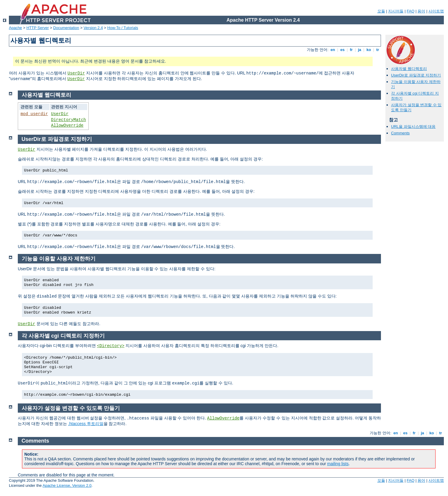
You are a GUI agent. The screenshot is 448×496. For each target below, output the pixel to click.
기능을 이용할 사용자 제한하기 (59, 259)
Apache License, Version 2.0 (67, 485)
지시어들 (396, 11)
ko (369, 50)
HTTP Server (38, 28)
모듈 (381, 11)
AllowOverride (67, 125)
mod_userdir (34, 114)
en (333, 50)
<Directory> (111, 346)
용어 (421, 11)
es (342, 50)
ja (360, 50)
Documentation (66, 28)
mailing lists (338, 464)
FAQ (411, 11)
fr (351, 50)
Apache (15, 28)
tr (378, 50)
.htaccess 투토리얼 (86, 424)
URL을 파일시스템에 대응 (413, 127)
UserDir (76, 73)
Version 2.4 (93, 28)
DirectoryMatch (69, 120)
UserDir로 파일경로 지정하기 (416, 75)
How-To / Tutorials (123, 28)
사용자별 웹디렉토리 (409, 69)
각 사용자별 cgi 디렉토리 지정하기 (63, 336)
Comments (400, 133)
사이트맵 (436, 11)
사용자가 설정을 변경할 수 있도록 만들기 (71, 408)
